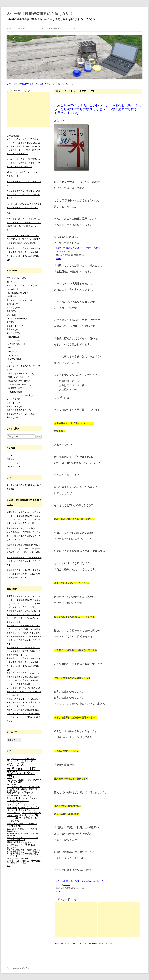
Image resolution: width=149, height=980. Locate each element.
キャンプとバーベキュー (17, 300)
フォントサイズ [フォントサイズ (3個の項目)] (14, 813)
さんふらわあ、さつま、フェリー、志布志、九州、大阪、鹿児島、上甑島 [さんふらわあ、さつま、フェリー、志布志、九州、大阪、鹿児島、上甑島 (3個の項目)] (23, 788)
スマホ (11, 355)
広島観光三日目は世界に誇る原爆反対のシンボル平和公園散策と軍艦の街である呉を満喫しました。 (23, 574)
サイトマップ (22, 28)
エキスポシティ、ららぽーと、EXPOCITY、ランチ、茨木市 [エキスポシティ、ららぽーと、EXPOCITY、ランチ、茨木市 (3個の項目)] (20, 792)
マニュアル (11, 399)
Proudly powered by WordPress (18, 968)
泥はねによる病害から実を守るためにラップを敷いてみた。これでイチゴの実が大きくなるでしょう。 (23, 195)
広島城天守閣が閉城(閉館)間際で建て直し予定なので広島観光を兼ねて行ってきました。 (24, 561)
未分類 (9, 417)
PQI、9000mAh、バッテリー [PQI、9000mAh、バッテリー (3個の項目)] (20, 761)
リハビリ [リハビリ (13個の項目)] (28, 815)
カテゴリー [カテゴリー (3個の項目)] (12, 796)
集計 (10, 296)
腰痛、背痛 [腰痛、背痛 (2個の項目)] (12, 848)
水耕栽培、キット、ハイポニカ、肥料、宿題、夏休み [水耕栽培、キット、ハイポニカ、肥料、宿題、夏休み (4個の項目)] (22, 839)
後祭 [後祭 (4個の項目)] (17, 826)
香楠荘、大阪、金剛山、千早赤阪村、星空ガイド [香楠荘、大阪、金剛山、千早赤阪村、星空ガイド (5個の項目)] (24, 862)
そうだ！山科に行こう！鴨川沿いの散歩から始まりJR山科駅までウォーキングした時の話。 (24, 692)
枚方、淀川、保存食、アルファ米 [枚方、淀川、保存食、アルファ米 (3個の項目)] (22, 829)
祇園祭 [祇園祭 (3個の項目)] (11, 842)
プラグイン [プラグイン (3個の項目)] (12, 816)
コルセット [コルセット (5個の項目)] (14, 798)
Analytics (12, 289)
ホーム (9, 28)
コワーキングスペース (18, 384)
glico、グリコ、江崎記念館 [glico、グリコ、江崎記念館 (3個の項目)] (25, 759)
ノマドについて (13, 362)
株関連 (9, 282)
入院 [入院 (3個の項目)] (16, 821)
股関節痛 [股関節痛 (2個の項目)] (27, 842)
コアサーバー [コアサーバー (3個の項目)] (25, 796)
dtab (10, 348)
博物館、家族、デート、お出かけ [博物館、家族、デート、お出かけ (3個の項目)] (22, 824)
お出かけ (10, 307)
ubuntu (11, 351)
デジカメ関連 (14, 340)
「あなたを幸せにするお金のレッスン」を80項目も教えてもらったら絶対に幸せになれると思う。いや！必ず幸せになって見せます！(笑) (98, 109)
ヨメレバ (67, 252)
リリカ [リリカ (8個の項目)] (13, 818)
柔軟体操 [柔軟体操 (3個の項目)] (12, 831)
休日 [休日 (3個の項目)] (10, 821)
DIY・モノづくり (14, 278)
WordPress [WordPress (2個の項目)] (11, 785)
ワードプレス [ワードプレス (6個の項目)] (28, 818)
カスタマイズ (12, 406)
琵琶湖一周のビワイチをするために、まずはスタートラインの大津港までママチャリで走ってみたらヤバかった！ (23, 702)
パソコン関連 (14, 344)
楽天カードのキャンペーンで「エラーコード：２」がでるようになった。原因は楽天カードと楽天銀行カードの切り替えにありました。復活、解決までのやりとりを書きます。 (23, 146)
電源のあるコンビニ (17, 377)
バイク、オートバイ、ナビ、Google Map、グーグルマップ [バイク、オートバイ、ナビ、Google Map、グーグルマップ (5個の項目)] (23, 806)
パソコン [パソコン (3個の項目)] (33, 810)
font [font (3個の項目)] (9, 759)
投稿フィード (12, 459)
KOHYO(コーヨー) (16, 318)
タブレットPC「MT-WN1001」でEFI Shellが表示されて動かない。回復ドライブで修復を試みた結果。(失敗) (24, 239)
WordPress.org (13, 466)
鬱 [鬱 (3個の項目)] (9, 866)
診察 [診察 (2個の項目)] (18, 859)
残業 (8, 213)
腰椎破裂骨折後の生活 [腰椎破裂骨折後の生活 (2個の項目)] (15, 845)
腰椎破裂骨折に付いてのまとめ (20, 414)
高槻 (8, 315)
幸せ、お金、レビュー (81, 943)
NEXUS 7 (12, 359)
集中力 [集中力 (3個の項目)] (25, 859)
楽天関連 (10, 304)
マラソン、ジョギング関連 (18, 395)
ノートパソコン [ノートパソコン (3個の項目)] (14, 803)
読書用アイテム (13, 326)
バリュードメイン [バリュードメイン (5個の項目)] (17, 810)
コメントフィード (14, 463)
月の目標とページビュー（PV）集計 (63, 28)
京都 (8, 311)
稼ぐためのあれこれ (17, 293)
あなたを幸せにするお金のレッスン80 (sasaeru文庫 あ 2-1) (81, 248)
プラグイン (11, 403)
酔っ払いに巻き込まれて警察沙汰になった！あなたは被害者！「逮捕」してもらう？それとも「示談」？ (23, 163)
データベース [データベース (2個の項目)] (24, 801)
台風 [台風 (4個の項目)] (10, 826)
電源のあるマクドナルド (19, 373)
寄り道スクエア (15, 388)
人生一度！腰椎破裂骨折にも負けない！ (40, 14)
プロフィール (38, 28)
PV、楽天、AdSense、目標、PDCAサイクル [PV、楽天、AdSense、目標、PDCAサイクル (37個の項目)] (23, 770)
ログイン (10, 455)
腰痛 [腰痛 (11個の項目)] (30, 845)
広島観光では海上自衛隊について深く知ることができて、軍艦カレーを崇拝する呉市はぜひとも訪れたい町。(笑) (23, 549)
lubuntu (11, 337)
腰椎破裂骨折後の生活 (16, 410)
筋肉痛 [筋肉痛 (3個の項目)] (19, 842)
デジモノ (10, 333)
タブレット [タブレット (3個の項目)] (12, 801)
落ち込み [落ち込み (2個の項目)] (11, 859)
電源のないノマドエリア (19, 381)
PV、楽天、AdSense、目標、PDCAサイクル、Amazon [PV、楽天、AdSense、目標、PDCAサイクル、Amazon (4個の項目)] (24, 781)
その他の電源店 (15, 392)
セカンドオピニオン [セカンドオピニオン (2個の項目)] (29, 798)
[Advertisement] (76, 919)
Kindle (59, 259)
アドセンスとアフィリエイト (19, 285)
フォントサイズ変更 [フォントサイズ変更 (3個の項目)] (32, 813)
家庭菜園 (10, 329)
